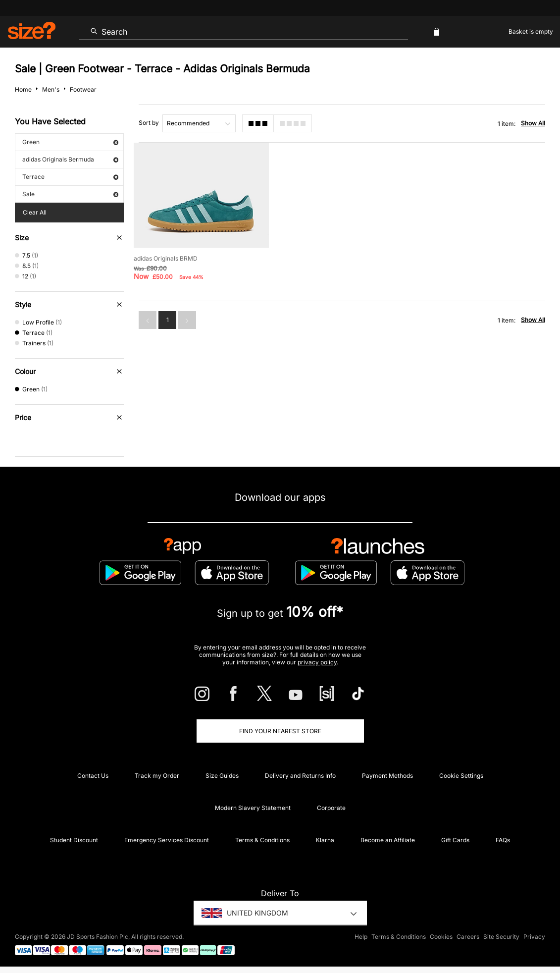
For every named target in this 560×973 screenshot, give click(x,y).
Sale (70, 194)
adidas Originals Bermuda (70, 159)
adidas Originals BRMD (166, 258)
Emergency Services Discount (167, 840)
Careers (468, 937)
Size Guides (222, 776)
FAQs (503, 840)
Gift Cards (455, 840)
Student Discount (74, 840)
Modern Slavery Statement (253, 808)
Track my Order (157, 776)
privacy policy (317, 662)
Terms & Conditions (262, 840)
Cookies (441, 937)
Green (70, 142)
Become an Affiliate (388, 840)
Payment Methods (387, 776)
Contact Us (93, 776)
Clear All (35, 212)
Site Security (501, 937)
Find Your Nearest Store (280, 731)
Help (361, 937)
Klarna (325, 840)
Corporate (331, 808)
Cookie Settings (461, 776)
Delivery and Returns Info (300, 776)
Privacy (534, 937)
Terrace (70, 177)
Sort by (149, 123)
